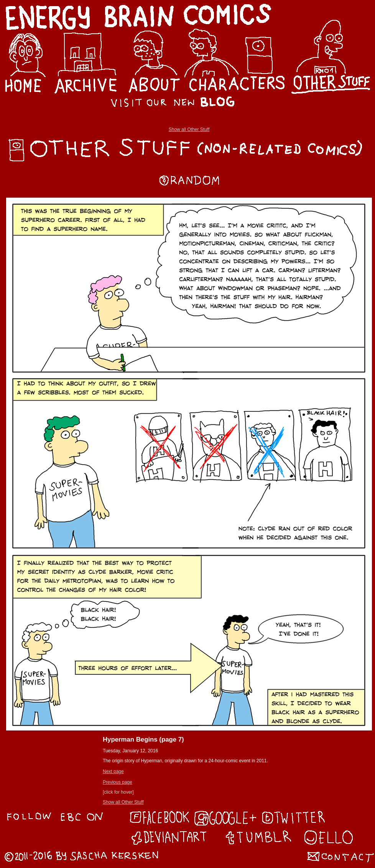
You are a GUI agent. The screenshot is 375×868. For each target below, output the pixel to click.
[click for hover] (118, 792)
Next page (113, 771)
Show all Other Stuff (189, 129)
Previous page (118, 782)
